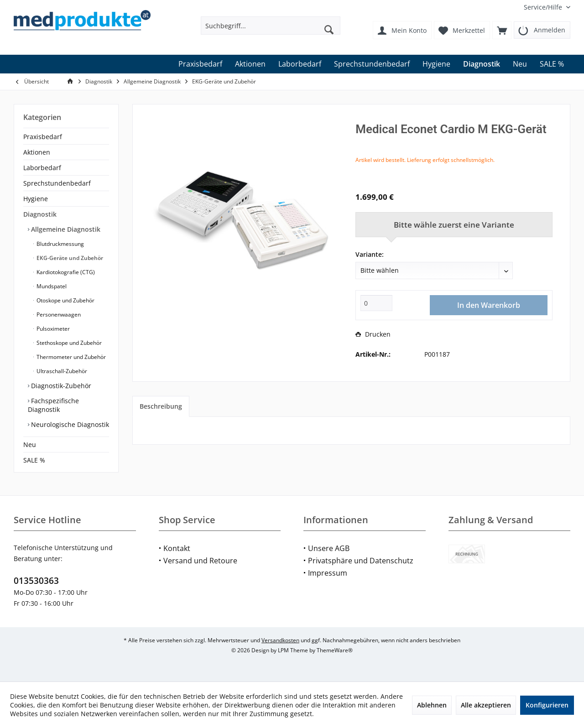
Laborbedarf (42, 168)
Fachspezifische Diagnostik (53, 405)
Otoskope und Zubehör (65, 300)
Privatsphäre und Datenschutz (361, 561)
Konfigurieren (547, 705)
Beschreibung (161, 406)
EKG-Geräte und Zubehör (69, 258)
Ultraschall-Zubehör (61, 371)
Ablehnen (432, 705)
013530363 (36, 581)
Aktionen (37, 152)
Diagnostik (40, 214)
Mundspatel (51, 286)
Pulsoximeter (52, 329)
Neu (30, 445)
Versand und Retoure (200, 561)
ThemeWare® (335, 650)
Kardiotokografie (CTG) (65, 272)
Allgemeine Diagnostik (65, 229)
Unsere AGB (329, 548)
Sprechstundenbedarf (57, 183)
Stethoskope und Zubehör (68, 343)
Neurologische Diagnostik (69, 424)
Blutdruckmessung (60, 244)
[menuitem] (544, 7)
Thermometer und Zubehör (70, 357)
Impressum (328, 573)
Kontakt (177, 548)
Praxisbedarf (43, 137)
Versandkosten (280, 640)
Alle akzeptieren (486, 705)
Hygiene (36, 199)
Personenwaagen (58, 315)
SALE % (34, 460)
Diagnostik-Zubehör (60, 386)
